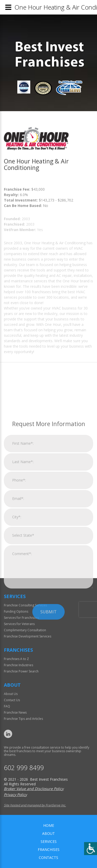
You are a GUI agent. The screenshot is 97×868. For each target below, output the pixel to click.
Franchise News (15, 712)
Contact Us (12, 700)
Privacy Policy (15, 795)
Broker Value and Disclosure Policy (34, 789)
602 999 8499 (24, 768)
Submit (48, 665)
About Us (11, 694)
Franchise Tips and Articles (23, 719)
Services (49, 841)
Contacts (48, 858)
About (48, 833)
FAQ (7, 706)
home (49, 825)
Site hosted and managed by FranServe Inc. (35, 805)
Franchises (49, 849)
